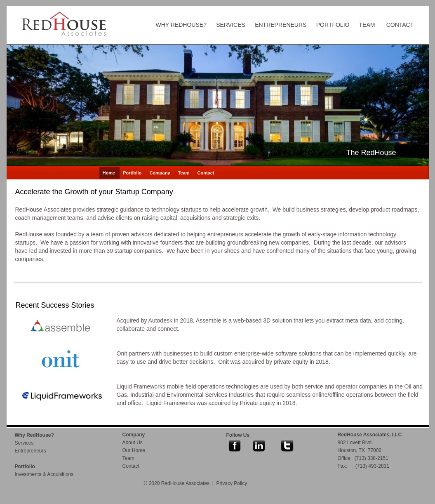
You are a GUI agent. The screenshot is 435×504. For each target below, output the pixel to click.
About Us (133, 443)
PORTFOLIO (333, 25)
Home (110, 173)
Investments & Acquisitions (44, 474)
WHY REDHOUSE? (181, 25)
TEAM (367, 25)
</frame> (103, 446)
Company (160, 173)
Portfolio (133, 173)
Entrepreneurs (31, 451)
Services (24, 443)
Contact (206, 173)
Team (185, 173)
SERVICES (231, 25)
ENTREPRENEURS (281, 25)
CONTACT (400, 25)
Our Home (134, 450)
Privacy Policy (232, 483)
